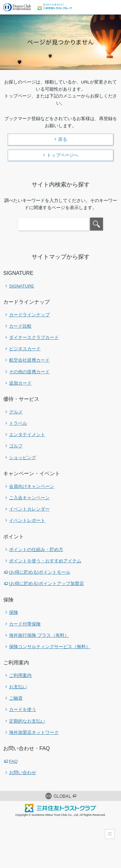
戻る (63, 139)
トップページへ (63, 155)
